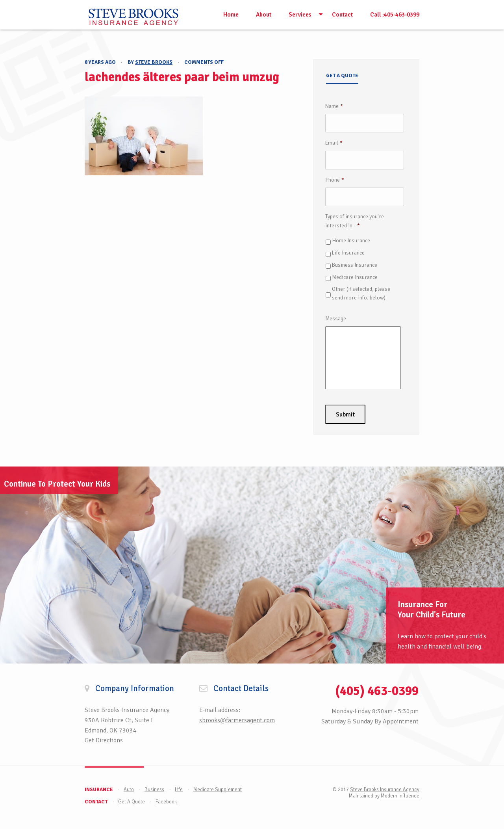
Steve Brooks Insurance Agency (385, 790)
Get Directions (104, 740)
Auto (129, 790)
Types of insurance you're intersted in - (355, 221)
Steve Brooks (154, 62)
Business (154, 790)
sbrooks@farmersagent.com (237, 720)
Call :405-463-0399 (395, 15)
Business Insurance (355, 265)
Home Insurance (351, 241)
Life (179, 790)
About (264, 15)
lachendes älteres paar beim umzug (182, 77)
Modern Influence (400, 796)
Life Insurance (348, 253)
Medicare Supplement (218, 790)
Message (336, 319)
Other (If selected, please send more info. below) (361, 293)
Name (334, 106)
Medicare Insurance (355, 277)
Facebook (166, 802)
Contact (342, 15)
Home (231, 15)
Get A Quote (132, 802)
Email (334, 143)
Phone (335, 180)
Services (300, 15)
